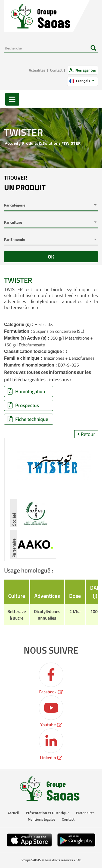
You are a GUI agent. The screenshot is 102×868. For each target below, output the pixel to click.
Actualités (37, 70)
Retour (86, 434)
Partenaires (85, 813)
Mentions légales (41, 819)
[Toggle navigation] (12, 99)
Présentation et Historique (48, 813)
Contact (56, 70)
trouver (25, 183)
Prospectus (23, 405)
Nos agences (85, 70)
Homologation (26, 391)
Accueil (11, 143)
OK (51, 257)
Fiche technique (28, 419)
